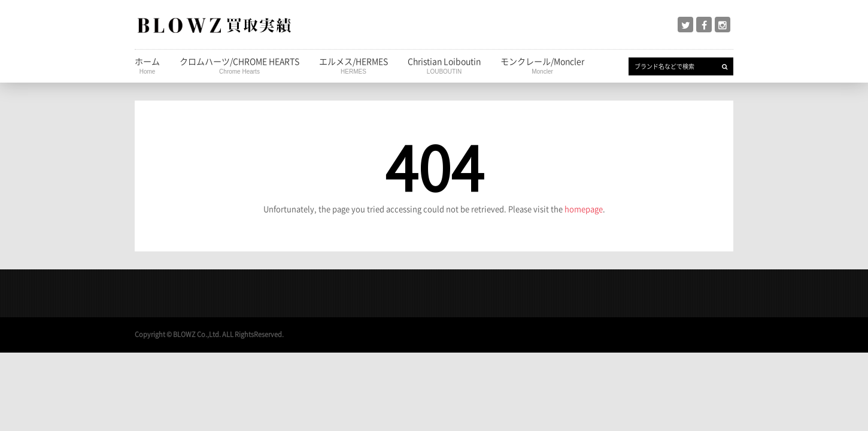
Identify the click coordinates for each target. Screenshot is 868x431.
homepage (584, 209)
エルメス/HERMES (353, 65)
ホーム (147, 65)
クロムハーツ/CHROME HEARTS (239, 65)
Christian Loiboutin (444, 65)
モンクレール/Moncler (542, 65)
